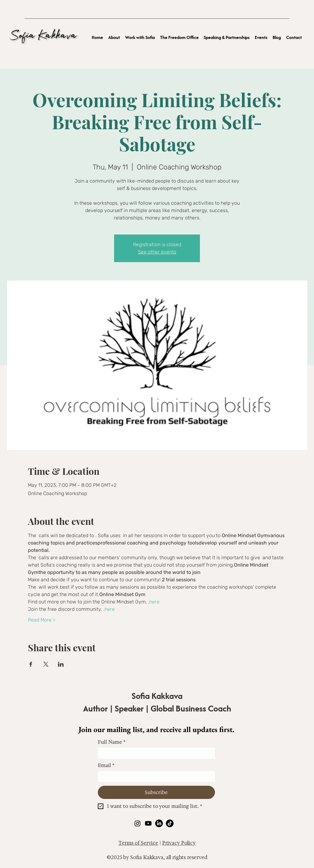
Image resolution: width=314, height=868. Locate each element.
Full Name (112, 742)
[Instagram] (138, 823)
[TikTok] (170, 823)
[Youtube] (148, 823)
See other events (157, 252)
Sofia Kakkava (157, 696)
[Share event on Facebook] (31, 664)
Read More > (42, 620)
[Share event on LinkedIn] (61, 664)
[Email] (155, 777)
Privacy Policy (179, 843)
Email (106, 765)
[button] (140, 37)
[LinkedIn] (159, 823)
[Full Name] (155, 753)
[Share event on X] (46, 664)
